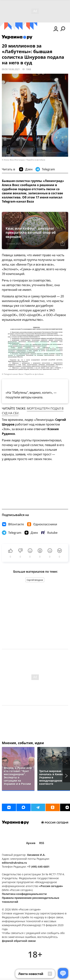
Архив (31, 843)
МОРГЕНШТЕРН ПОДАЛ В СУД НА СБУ (33, 411)
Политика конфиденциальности (24, 894)
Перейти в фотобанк (36, 160)
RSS (42, 843)
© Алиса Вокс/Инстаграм (13, 160)
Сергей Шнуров (35, 580)
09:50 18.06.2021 (11, 69)
